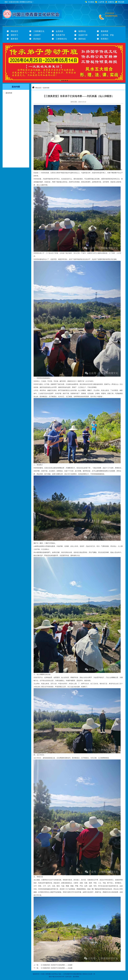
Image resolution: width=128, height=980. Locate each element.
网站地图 (121, 2)
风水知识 (37, 39)
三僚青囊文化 (39, 31)
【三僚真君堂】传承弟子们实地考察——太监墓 (56, 968)
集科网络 (76, 977)
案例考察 (105, 31)
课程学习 (14, 35)
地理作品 (82, 31)
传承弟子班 (60, 35)
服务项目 (14, 39)
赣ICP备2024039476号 (57, 977)
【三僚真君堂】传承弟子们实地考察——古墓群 (56, 965)
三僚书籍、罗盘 (107, 35)
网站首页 (14, 31)
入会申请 (101, 2)
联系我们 (105, 39)
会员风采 (59, 31)
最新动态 (82, 39)
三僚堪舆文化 (61, 39)
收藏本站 (111, 2)
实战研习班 (83, 35)
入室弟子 (37, 35)
